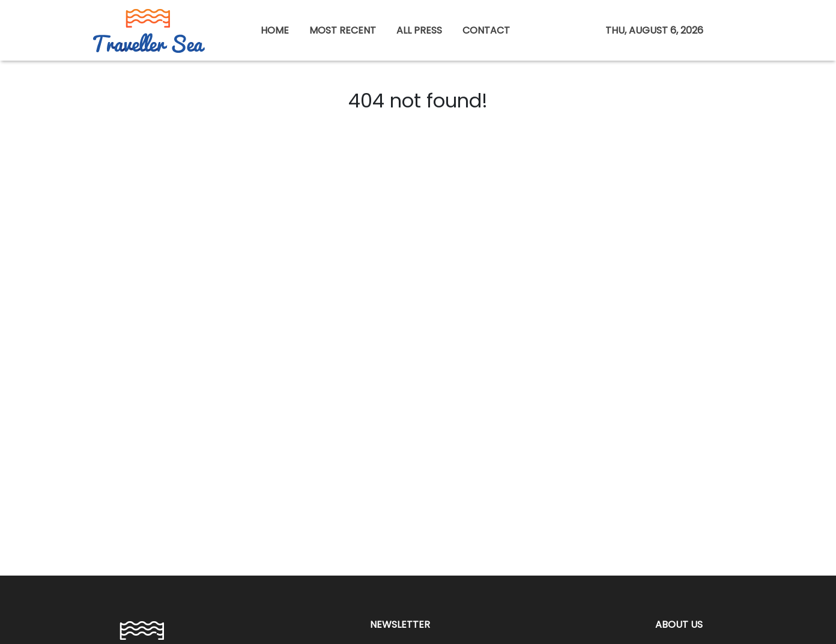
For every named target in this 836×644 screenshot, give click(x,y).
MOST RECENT (343, 30)
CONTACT (486, 30)
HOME (275, 30)
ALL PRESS (419, 30)
